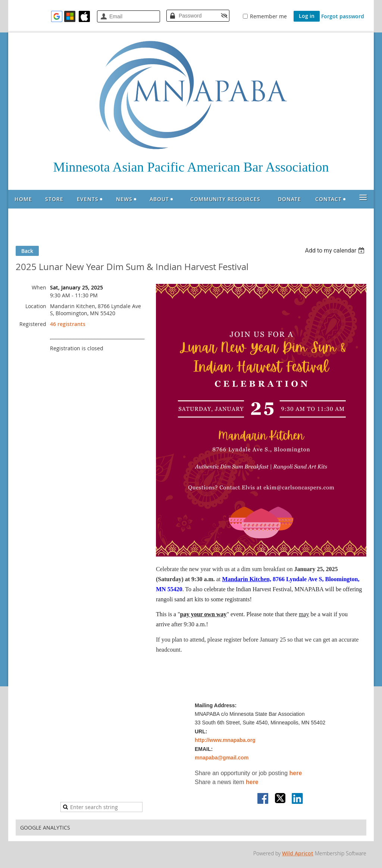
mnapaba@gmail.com (222, 758)
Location (36, 306)
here (296, 773)
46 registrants (68, 324)
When (39, 287)
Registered (33, 324)
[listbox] (336, 250)
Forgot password (343, 16)
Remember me (268, 16)
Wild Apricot (298, 853)
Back (27, 251)
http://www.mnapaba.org (225, 740)
